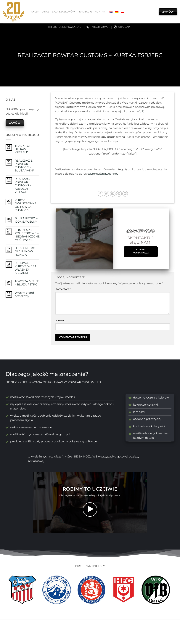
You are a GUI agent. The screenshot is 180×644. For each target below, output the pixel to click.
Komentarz (63, 289)
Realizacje (85, 12)
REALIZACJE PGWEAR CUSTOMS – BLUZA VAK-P (24, 166)
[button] (90, 509)
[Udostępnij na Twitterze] (107, 194)
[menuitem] (111, 12)
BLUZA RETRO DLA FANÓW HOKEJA (25, 251)
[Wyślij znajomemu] (113, 194)
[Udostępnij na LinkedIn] (125, 194)
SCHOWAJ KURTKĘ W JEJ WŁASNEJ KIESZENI (25, 268)
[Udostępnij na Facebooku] (100, 194)
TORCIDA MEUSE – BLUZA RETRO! (27, 283)
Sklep (35, 12)
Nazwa (60, 320)
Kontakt (101, 12)
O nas (45, 12)
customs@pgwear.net (103, 174)
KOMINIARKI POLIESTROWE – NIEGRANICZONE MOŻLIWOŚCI (27, 235)
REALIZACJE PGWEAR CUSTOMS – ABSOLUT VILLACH (24, 186)
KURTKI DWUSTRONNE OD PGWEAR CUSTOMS (26, 205)
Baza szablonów (63, 12)
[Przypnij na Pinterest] (119, 194)
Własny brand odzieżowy (24, 294)
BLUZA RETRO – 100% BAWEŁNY (26, 220)
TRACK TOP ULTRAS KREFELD (23, 149)
